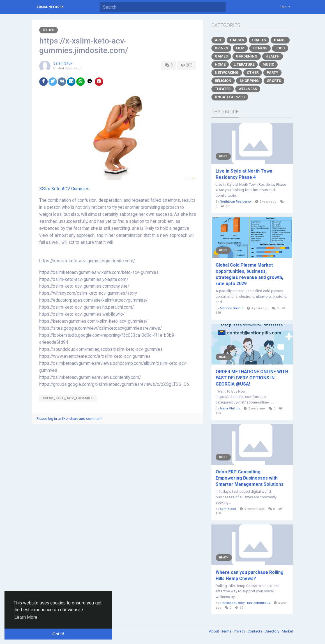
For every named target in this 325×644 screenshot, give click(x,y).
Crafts (259, 40)
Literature (244, 64)
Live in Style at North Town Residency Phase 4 (244, 174)
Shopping (249, 81)
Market (287, 631)
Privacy (240, 631)
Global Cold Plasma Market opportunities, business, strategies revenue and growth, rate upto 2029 (249, 274)
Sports (274, 81)
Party (272, 73)
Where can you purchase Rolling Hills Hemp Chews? (250, 575)
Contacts (255, 631)
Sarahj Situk (63, 63)
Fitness (260, 48)
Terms (227, 631)
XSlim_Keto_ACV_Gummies (68, 398)
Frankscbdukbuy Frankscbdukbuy (245, 603)
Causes (237, 40)
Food (280, 48)
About (214, 631)
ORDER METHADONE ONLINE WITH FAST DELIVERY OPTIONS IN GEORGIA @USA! (252, 378)
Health (273, 56)
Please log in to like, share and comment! (69, 419)
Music (268, 64)
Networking (227, 73)
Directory (272, 631)
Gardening (247, 56)
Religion (223, 81)
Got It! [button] (58, 634)
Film (240, 48)
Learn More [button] (26, 617)
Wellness (248, 89)
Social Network (50, 7)
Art (218, 40)
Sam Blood (228, 509)
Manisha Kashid (232, 308)
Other (49, 30)
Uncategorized (230, 97)
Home (220, 64)
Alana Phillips (230, 408)
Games (221, 56)
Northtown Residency (236, 202)
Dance (280, 40)
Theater (223, 89)
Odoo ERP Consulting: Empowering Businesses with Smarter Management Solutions (250, 478)
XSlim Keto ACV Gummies (64, 189)
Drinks (221, 48)
